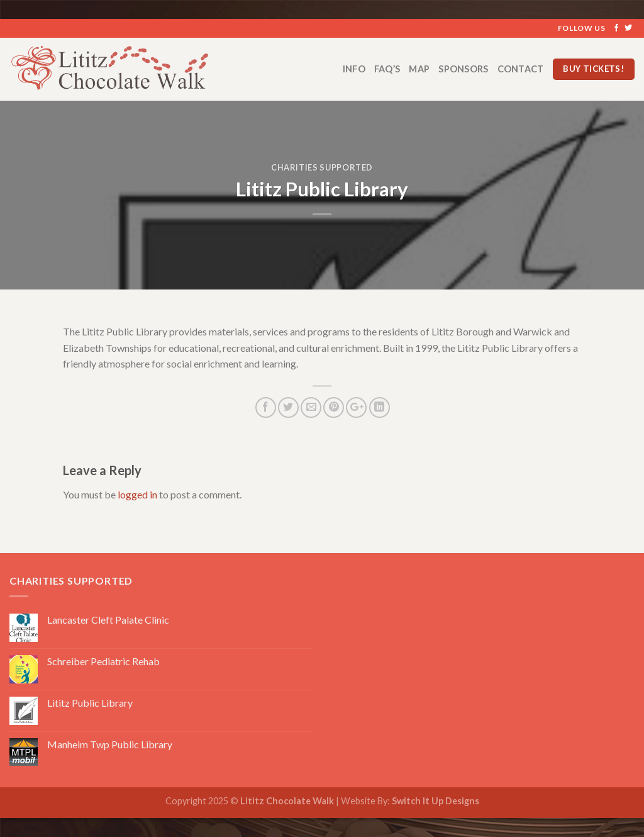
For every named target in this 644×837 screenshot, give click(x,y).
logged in (137, 494)
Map (419, 69)
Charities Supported (322, 167)
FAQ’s (387, 69)
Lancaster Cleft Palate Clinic (108, 620)
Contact (521, 69)
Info (354, 69)
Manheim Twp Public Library (110, 744)
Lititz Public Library (90, 703)
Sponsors (463, 69)
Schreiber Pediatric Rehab (103, 661)
